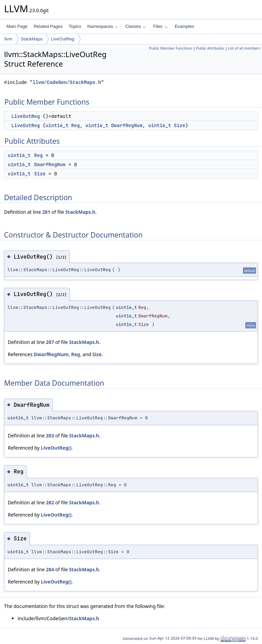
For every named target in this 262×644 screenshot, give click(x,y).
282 (50, 502)
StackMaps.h (80, 212)
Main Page (17, 26)
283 (50, 436)
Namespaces (103, 26)
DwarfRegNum (127, 125)
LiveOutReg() (56, 448)
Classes (136, 26)
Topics (75, 26)
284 (50, 569)
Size (180, 125)
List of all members (244, 48)
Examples (184, 26)
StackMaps (32, 39)
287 (50, 342)
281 (46, 212)
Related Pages (48, 26)
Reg (76, 125)
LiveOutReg (63, 39)
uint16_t (57, 125)
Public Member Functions (171, 48)
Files (160, 26)
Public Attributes (210, 48)
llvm (8, 39)
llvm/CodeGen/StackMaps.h (67, 82)
